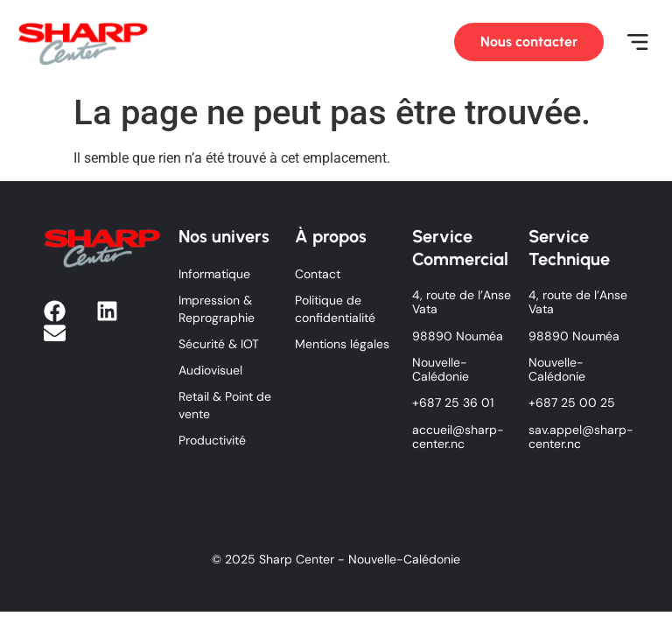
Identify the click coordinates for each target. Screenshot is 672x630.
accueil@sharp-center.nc (458, 437)
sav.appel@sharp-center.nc (581, 437)
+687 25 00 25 (572, 402)
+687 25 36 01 (453, 402)
